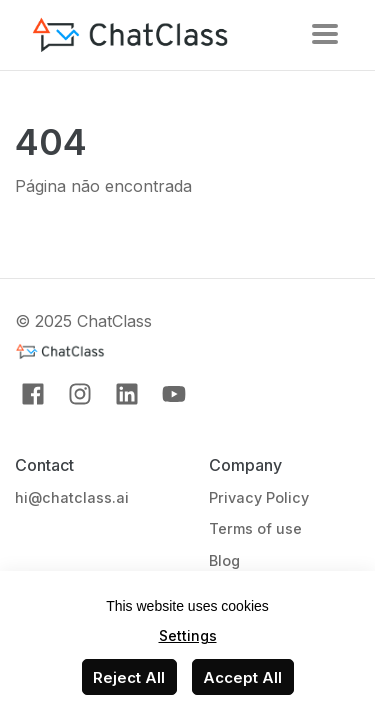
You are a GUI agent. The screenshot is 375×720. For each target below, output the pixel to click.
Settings (188, 635)
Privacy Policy (259, 497)
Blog (224, 560)
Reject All (129, 677)
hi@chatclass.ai (72, 497)
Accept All (242, 677)
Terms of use (255, 528)
